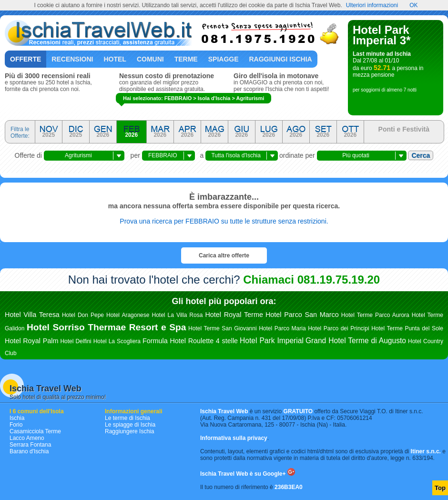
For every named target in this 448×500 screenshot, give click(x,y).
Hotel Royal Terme (234, 315)
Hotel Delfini (76, 341)
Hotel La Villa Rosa (177, 315)
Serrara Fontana (30, 445)
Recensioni (72, 59)
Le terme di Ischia (127, 418)
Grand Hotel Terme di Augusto (356, 341)
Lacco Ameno (27, 438)
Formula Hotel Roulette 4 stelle (190, 341)
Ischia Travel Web (46, 388)
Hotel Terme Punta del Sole (407, 328)
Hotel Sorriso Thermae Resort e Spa (107, 327)
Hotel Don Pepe (83, 315)
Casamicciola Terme (35, 431)
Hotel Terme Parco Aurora (375, 315)
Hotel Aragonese (128, 315)
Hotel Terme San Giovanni (223, 328)
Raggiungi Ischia (281, 59)
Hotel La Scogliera (117, 341)
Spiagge (224, 59)
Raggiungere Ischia (129, 431)
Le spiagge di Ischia (130, 425)
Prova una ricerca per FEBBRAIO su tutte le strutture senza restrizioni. (224, 221)
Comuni (150, 59)
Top (440, 488)
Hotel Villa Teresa (32, 315)
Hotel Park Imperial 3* (382, 35)
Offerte (25, 59)
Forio (16, 425)
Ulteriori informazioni (372, 5)
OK (413, 5)
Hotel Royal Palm (31, 341)
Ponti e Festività (404, 129)
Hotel (115, 59)
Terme (186, 59)
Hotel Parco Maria (282, 328)
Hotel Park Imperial (272, 341)
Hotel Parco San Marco (302, 315)
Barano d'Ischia (29, 451)
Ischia (17, 418)
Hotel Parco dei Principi (338, 328)
